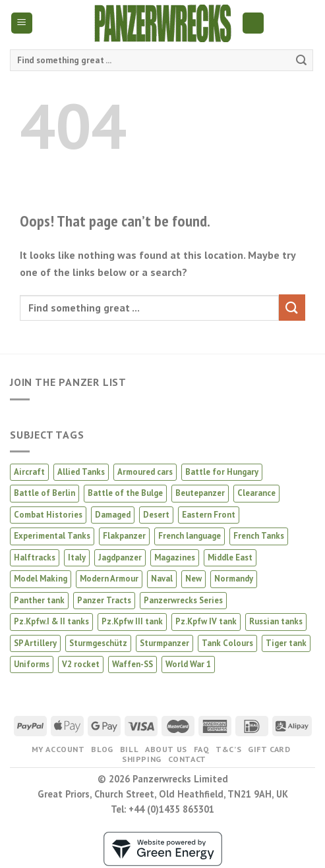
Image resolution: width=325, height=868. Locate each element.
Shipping (142, 759)
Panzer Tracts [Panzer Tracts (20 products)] (104, 600)
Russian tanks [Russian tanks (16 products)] (276, 621)
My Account (58, 749)
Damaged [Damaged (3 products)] (113, 515)
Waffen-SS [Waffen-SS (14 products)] (133, 664)
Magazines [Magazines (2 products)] (175, 557)
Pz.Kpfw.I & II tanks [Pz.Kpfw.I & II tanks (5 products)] (51, 621)
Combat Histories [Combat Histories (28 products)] (48, 515)
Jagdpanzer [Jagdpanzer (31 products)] (120, 557)
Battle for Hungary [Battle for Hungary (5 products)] (222, 472)
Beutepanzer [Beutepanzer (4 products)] (200, 493)
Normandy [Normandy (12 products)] (234, 579)
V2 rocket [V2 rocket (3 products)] (81, 664)
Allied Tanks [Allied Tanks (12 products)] (81, 472)
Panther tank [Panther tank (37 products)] (39, 600)
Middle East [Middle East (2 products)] (230, 557)
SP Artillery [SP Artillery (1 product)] (35, 643)
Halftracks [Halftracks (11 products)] (35, 557)
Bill (129, 749)
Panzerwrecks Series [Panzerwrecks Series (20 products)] (183, 600)
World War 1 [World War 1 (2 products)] (188, 664)
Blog (102, 749)
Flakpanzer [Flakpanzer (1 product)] (124, 536)
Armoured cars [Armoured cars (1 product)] (145, 472)
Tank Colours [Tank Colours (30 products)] (227, 643)
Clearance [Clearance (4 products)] (256, 493)
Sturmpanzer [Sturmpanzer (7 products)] (164, 643)
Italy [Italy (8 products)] (77, 557)
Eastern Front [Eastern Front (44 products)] (209, 515)
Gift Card (269, 749)
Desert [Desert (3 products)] (156, 515)
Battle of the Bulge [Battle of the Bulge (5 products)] (125, 493)
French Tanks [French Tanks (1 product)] (259, 536)
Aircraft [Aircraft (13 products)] (29, 472)
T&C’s (228, 749)
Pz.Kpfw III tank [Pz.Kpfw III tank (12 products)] (132, 621)
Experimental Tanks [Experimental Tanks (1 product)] (52, 536)
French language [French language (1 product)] (190, 536)
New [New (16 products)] (193, 579)
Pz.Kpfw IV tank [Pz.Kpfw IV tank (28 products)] (206, 621)
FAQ (202, 749)
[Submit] (301, 61)
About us (166, 749)
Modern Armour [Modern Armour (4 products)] (109, 579)
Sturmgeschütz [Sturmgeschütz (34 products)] (98, 643)
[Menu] (22, 23)
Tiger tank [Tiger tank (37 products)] (286, 643)
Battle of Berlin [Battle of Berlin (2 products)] (44, 493)
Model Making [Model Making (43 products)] (41, 579)
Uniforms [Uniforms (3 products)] (32, 664)
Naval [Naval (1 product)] (162, 579)
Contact (187, 759)
